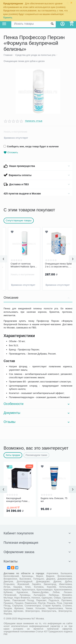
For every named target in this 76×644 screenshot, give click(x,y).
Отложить (11, 153)
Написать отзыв (34, 121)
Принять (8, 18)
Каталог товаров (4, 24)
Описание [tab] (37, 298)
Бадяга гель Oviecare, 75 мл (54, 500)
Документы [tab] (37, 413)
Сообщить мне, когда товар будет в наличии (31, 146)
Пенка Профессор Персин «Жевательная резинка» (19, 265)
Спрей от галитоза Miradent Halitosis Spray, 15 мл (54, 265)
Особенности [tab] (37, 404)
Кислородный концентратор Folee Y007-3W (17, 500)
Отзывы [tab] (37, 422)
